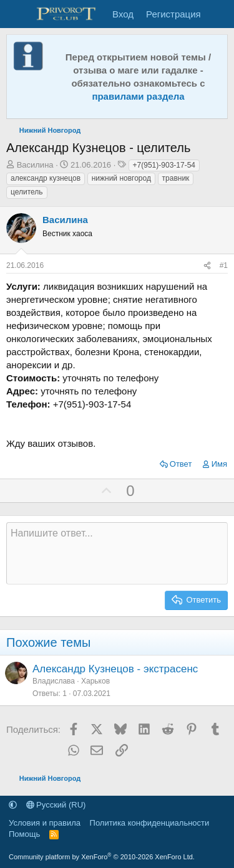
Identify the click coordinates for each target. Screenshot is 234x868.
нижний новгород (121, 178)
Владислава (54, 681)
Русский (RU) (56, 805)
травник (176, 178)
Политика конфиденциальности (150, 823)
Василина (35, 165)
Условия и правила (45, 823)
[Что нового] (219, 14)
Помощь (24, 834)
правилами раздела (138, 96)
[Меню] (17, 14)
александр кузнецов (46, 178)
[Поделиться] (207, 266)
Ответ (181, 464)
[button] (13, 805)
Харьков (95, 681)
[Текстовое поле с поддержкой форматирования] (117, 553)
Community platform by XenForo (102, 857)
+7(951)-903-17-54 (164, 165)
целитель (27, 192)
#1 (224, 265)
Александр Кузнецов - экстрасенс (115, 669)
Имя (219, 464)
